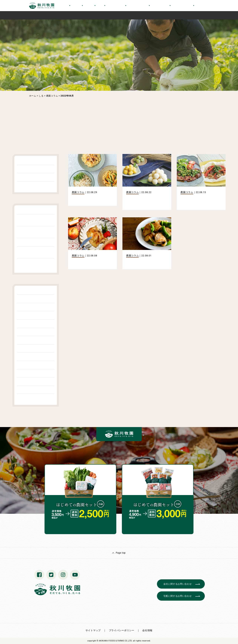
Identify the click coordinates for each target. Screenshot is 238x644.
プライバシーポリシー (122, 630)
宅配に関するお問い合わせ (178, 596)
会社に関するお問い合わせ (178, 584)
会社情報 (147, 630)
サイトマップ (93, 630)
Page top (121, 553)
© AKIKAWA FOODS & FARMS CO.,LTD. (115, 641)
